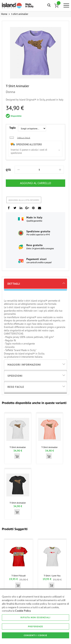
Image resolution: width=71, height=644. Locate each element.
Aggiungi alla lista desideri (24, 200)
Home (4, 14)
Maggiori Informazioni (24, 365)
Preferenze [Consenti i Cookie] (35, 626)
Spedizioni (15, 376)
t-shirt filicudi (19, 576)
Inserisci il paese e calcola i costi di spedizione (29, 151)
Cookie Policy (23, 611)
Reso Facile (16, 387)
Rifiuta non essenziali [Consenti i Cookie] (36, 617)
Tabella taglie (24, 138)
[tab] (35, 284)
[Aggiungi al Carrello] (35, 183)
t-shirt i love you (52, 576)
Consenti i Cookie (35, 635)
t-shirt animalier (18, 447)
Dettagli (14, 284)
